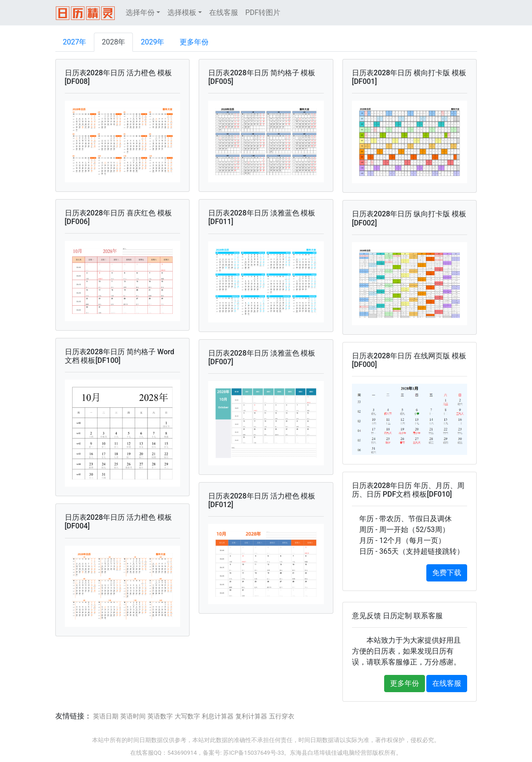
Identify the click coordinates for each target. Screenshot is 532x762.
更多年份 (194, 42)
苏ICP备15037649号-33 (254, 753)
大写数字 (187, 716)
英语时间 (133, 716)
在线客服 (224, 12)
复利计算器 (251, 716)
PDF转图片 (263, 12)
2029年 (152, 42)
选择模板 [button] (182, 12)
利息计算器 (218, 716)
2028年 (113, 42)
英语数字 (160, 716)
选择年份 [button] (140, 12)
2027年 (75, 42)
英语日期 (106, 716)
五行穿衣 (282, 716)
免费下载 (447, 573)
